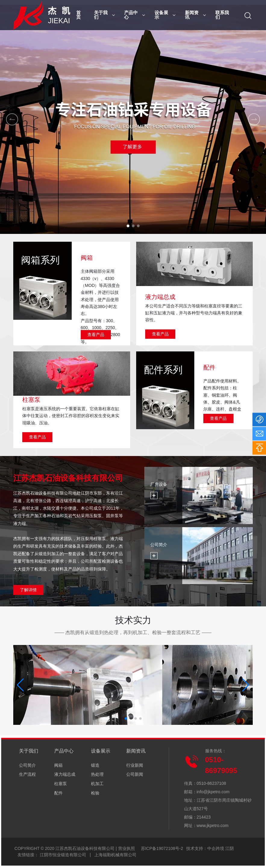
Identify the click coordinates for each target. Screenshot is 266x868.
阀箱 (87, 258)
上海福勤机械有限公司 (115, 855)
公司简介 (159, 545)
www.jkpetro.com (213, 826)
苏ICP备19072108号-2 (162, 848)
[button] (128, 226)
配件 (209, 367)
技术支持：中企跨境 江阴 (210, 848)
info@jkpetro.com (213, 792)
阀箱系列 (40, 260)
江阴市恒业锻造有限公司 (63, 855)
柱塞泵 (31, 400)
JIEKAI (59, 21)
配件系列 (163, 370)
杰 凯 (60, 11)
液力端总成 (160, 297)
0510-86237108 (211, 783)
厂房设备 (159, 484)
